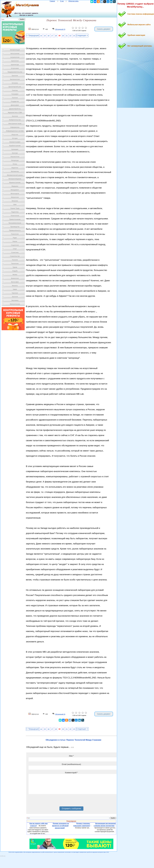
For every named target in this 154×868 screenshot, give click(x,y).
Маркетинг (15, 168)
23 (74, 36)
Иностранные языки (15, 124)
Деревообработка (15, 109)
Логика (15, 164)
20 (63, 36)
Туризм (15, 267)
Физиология (15, 278)
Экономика (15, 300)
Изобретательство (15, 120)
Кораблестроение (15, 146)
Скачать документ (104, 29)
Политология (15, 216)
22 (70, 36)
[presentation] (46, 801)
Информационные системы (15, 131)
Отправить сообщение (71, 809)
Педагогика (15, 212)
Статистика (15, 252)
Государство (15, 101)
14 (41, 36)
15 (45, 36)
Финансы (15, 286)
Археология (15, 61)
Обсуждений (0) (60, 29)
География (15, 94)
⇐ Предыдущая (33, 35)
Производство (15, 227)
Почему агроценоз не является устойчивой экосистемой (60, 826)
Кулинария (15, 149)
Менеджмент (15, 190)
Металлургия (15, 194)
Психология (15, 234)
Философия (15, 282)
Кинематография (15, 142)
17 (52, 36)
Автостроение (15, 54)
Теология (15, 260)
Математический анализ (15, 175)
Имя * (71, 756)
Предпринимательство (15, 72)
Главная (52, 1)
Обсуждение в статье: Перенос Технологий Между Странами (73, 740)
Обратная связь (73, 1)
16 (48, 36)
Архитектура (15, 65)
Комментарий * (71, 773)
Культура (15, 153)
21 (67, 36)
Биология (15, 76)
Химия (15, 289)
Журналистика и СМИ (15, 112)
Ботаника (15, 83)
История (15, 138)
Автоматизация (15, 50)
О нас (62, 1)
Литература (15, 160)
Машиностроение (15, 182)
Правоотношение (15, 219)
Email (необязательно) (71, 764)
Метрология (15, 197)
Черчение (15, 293)
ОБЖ (15, 205)
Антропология (15, 57)
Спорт (15, 249)
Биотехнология (15, 79)
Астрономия (15, 68)
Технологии (15, 264)
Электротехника (15, 304)
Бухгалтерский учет (15, 87)
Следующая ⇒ (82, 35)
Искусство (15, 135)
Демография (15, 105)
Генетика (15, 90)
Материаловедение (15, 179)
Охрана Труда (15, 208)
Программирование (15, 223)
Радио (15, 238)
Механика (15, 201)
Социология (15, 245)
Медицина (15, 186)
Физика (15, 275)
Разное (15, 241)
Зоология (15, 116)
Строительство (15, 256)
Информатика (15, 127)
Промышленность (15, 230)
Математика (15, 171)
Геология (15, 98)
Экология (15, 297)
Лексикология (15, 157)
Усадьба (15, 271)
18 (56, 36)
